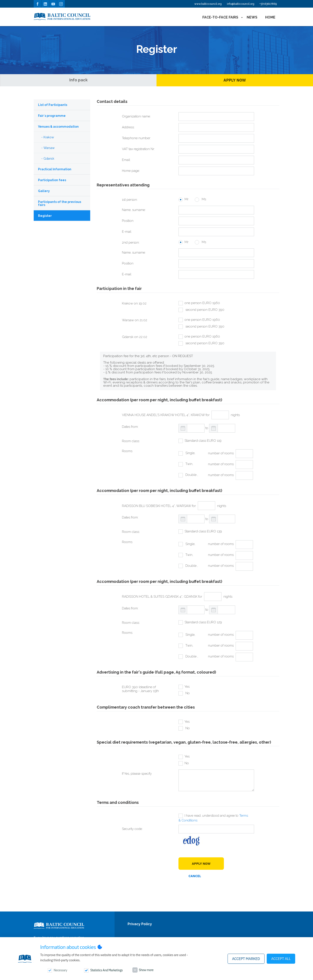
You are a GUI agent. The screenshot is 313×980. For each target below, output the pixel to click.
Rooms (127, 451)
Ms (203, 199)
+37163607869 (268, 4)
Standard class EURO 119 (203, 441)
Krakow (49, 137)
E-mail (127, 232)
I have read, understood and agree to (213, 818)
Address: (128, 127)
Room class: (131, 441)
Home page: (131, 171)
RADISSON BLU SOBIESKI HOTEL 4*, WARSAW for (159, 506)
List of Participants (53, 105)
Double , (191, 475)
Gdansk (49, 159)
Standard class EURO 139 (203, 531)
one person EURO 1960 (202, 303)
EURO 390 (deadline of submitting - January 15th (140, 689)
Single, (190, 453)
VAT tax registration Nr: (138, 149)
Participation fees (52, 180)
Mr (186, 199)
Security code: (132, 829)
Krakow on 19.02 (134, 303)
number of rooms (221, 453)
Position (128, 221)
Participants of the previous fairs (60, 203)
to (207, 428)
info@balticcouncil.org (241, 4)
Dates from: (130, 427)
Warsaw (49, 148)
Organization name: (136, 116)
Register (45, 216)
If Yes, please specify (137, 774)
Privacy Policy (140, 924)
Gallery (44, 191)
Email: (126, 160)
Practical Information (55, 169)
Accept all (281, 959)
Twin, (189, 464)
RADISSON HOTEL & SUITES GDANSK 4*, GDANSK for (162, 597)
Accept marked (246, 959)
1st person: (130, 200)
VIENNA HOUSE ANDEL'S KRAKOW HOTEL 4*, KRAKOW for (166, 415)
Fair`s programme (52, 116)
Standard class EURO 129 (203, 622)
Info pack (78, 80)
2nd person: (131, 242)
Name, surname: (134, 210)
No (187, 693)
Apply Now (235, 80)
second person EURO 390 (204, 310)
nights (235, 415)
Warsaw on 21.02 (135, 320)
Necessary (60, 970)
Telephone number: (136, 138)
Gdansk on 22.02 (135, 337)
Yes (187, 687)
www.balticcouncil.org (208, 4)
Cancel (195, 876)
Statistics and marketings (106, 970)
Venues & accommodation (58, 127)
